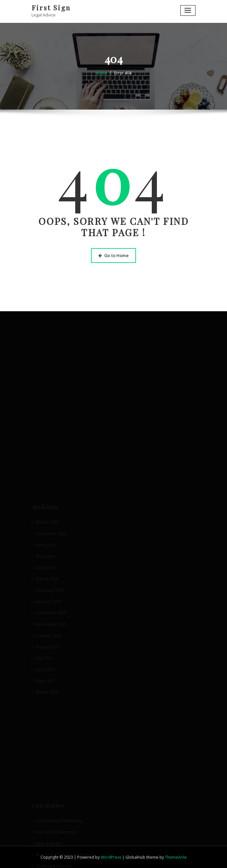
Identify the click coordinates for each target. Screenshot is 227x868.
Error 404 (123, 73)
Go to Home (113, 256)
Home (101, 73)
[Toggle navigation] (188, 10)
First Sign (51, 7)
